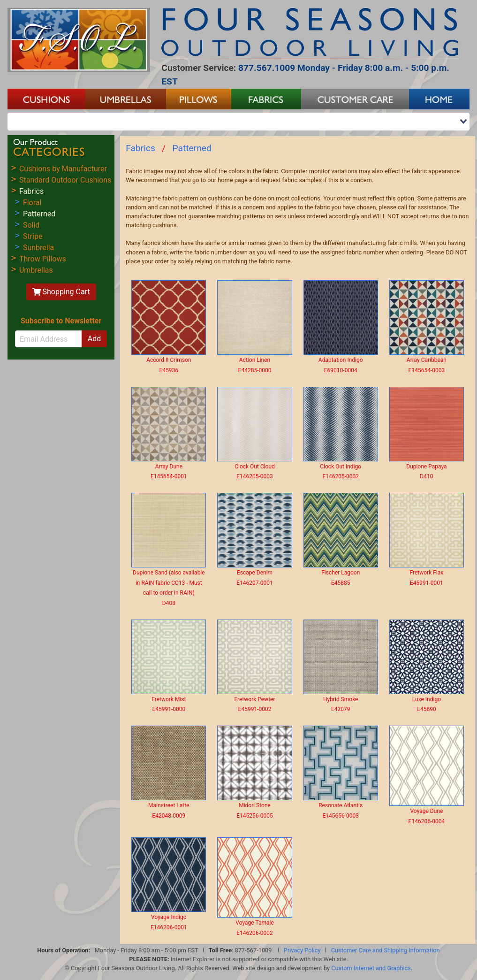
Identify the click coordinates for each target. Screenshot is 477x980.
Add (94, 339)
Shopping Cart (61, 292)
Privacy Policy (302, 950)
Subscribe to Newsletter (61, 321)
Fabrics (140, 148)
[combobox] (238, 122)
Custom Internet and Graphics (371, 968)
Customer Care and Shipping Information (386, 950)
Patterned (192, 148)
